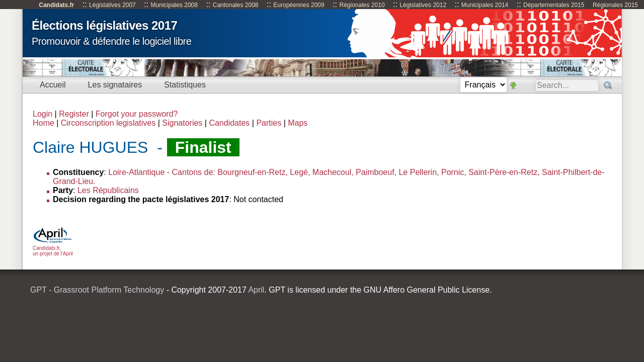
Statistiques (185, 85)
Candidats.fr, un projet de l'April (53, 248)
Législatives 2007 (112, 5)
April (256, 290)
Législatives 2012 (423, 5)
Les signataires (115, 85)
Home (44, 123)
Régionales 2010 (362, 5)
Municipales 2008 (174, 5)
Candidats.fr (56, 5)
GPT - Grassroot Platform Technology (97, 290)
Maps (298, 123)
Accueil (53, 85)
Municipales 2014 (485, 5)
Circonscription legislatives (108, 123)
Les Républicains (108, 190)
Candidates (229, 123)
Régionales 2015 (615, 5)
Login (43, 114)
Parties (269, 123)
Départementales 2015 (554, 5)
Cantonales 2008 (236, 5)
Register (74, 114)
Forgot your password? (137, 114)
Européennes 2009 (299, 5)
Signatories (182, 123)
